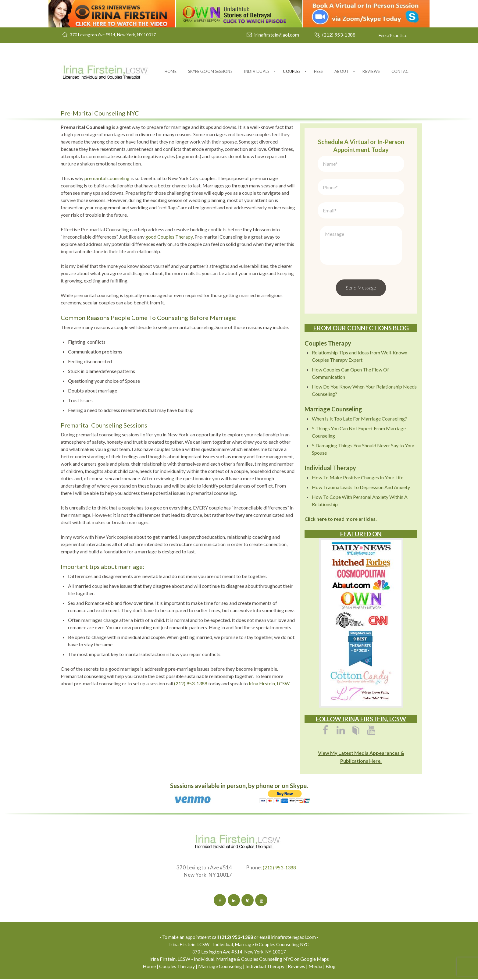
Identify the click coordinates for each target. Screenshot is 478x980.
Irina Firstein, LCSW (269, 683)
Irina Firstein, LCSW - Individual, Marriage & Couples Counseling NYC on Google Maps (239, 960)
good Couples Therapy (169, 237)
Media (315, 967)
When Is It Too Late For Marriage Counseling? (359, 419)
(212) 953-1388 (339, 35)
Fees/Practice (393, 35)
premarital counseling (107, 178)
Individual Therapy (265, 967)
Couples (292, 71)
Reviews (371, 71)
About (342, 71)
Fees (318, 71)
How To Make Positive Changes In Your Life (358, 477)
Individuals (257, 71)
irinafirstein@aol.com (277, 35)
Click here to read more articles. (341, 519)
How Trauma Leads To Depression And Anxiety (361, 487)
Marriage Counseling (220, 967)
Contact (401, 71)
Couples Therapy (177, 967)
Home (171, 71)
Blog (331, 967)
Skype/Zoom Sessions (210, 71)
